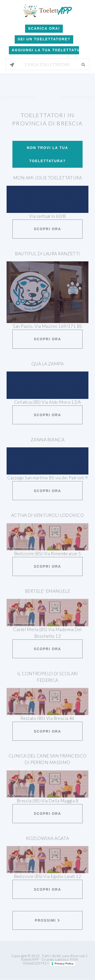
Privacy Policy (64, 964)
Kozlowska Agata (48, 838)
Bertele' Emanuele (48, 591)
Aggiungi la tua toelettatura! (45, 50)
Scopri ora (48, 229)
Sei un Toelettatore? (44, 39)
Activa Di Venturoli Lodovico (48, 515)
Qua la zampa (48, 364)
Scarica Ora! (44, 28)
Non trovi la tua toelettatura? (48, 154)
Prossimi (48, 920)
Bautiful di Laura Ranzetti (47, 254)
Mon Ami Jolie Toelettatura (48, 178)
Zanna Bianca (48, 440)
